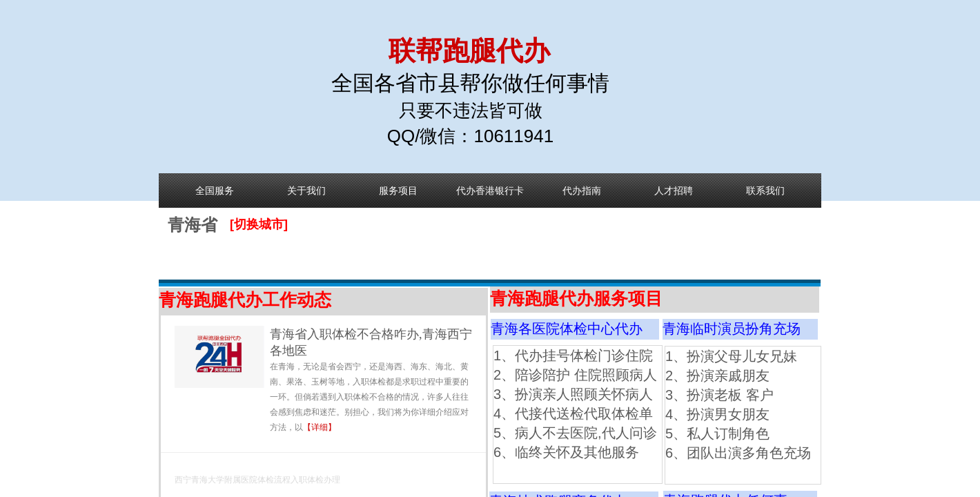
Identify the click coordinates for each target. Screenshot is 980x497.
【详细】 (320, 427)
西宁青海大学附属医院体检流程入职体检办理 (257, 480)
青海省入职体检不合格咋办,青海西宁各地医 (371, 342)
